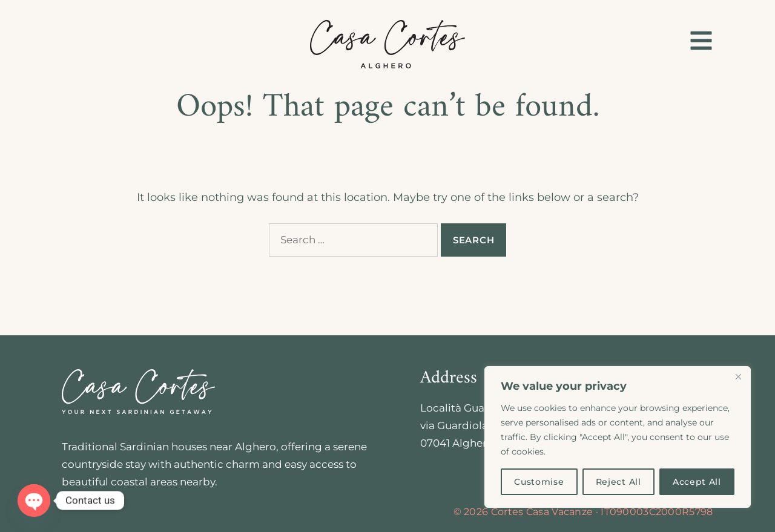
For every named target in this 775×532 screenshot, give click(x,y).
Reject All (618, 482)
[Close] (738, 376)
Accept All (697, 482)
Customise (539, 482)
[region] (618, 437)
